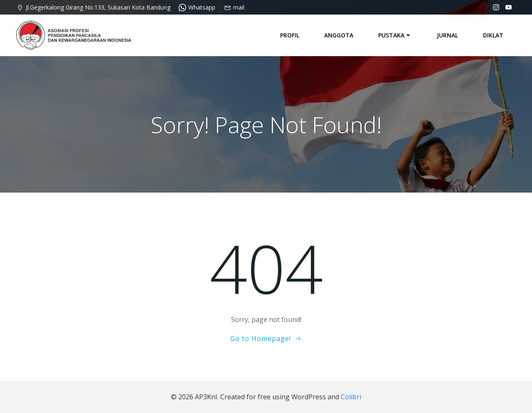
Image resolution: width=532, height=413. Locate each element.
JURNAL (447, 35)
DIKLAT (493, 35)
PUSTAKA (395, 35)
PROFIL (290, 35)
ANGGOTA (339, 35)
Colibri (351, 397)
